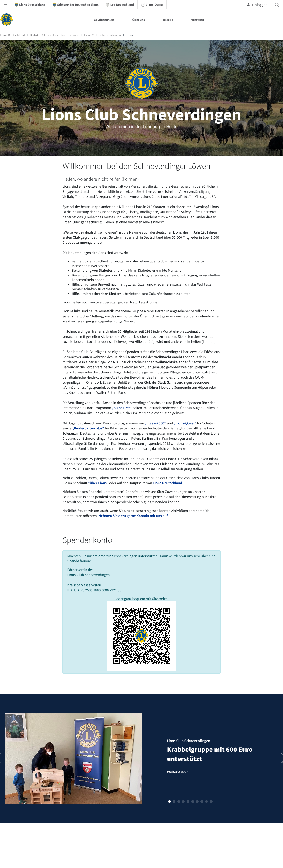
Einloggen (257, 5)
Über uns (138, 20)
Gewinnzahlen (104, 20)
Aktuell (168, 20)
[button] (169, 802)
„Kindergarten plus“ (88, 428)
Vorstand (198, 20)
